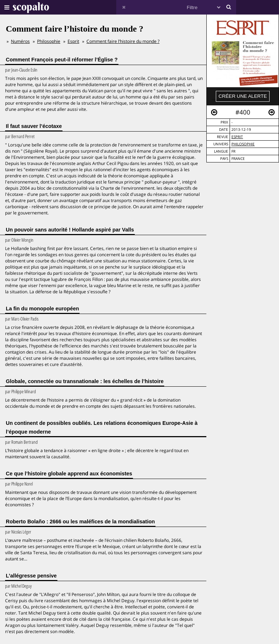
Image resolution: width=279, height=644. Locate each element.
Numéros (20, 41)
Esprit (237, 137)
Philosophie (243, 144)
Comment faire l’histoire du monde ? (123, 41)
